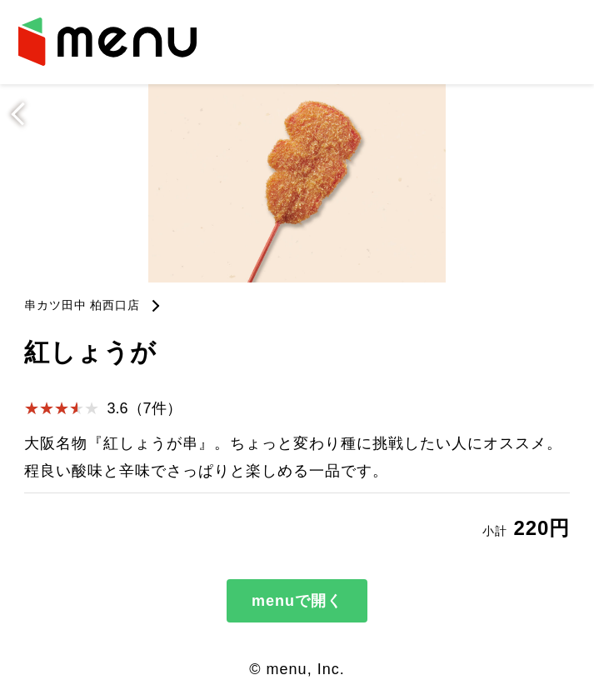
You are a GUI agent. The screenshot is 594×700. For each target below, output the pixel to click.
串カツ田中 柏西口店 (82, 305)
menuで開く (297, 601)
